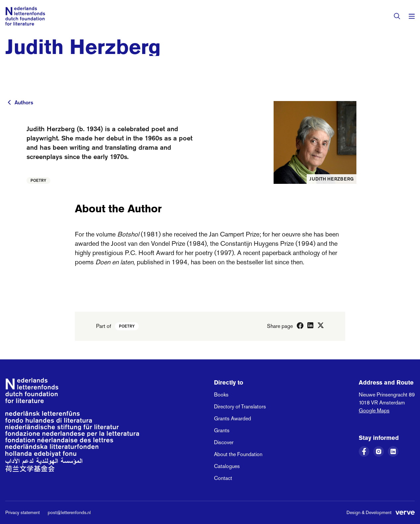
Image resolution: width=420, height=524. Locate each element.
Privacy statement (23, 512)
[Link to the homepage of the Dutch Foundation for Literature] (25, 16)
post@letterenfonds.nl (69, 512)
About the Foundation (238, 454)
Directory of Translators (240, 407)
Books (221, 395)
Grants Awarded (233, 419)
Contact (223, 478)
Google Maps (374, 411)
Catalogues (227, 466)
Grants (222, 430)
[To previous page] (9, 102)
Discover (224, 442)
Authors (24, 102)
